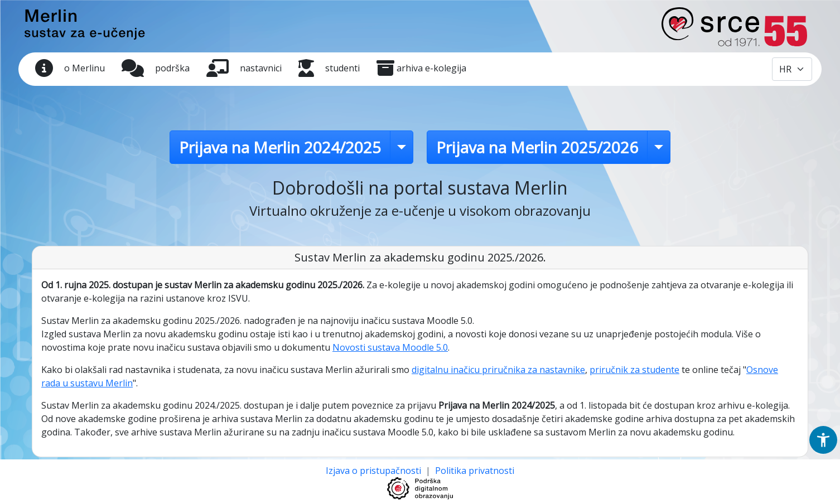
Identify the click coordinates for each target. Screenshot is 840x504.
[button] (823, 440)
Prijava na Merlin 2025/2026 (537, 147)
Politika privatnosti (475, 471)
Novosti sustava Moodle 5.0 (390, 347)
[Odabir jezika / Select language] (792, 69)
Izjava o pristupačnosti (375, 471)
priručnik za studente (634, 370)
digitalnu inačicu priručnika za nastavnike (498, 370)
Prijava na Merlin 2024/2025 (280, 147)
